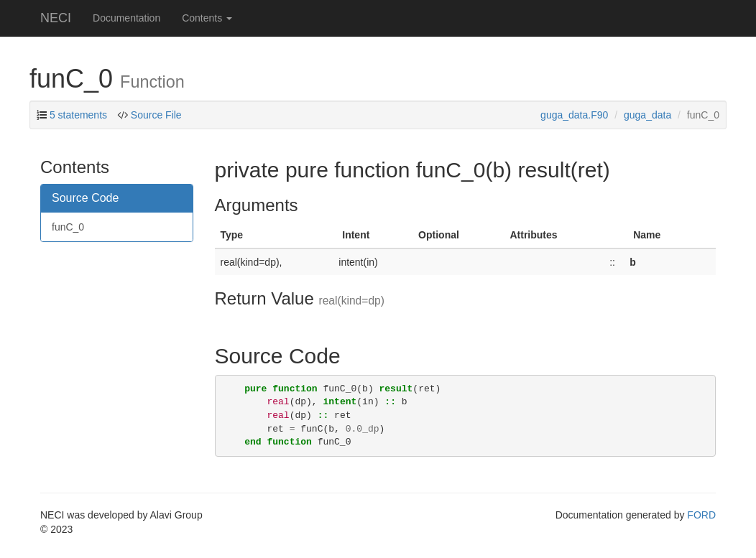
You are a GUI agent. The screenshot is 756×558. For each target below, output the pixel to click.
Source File (156, 115)
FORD (701, 515)
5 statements (78, 115)
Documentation (126, 18)
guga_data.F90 (574, 115)
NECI (56, 18)
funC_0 (68, 227)
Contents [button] (207, 18)
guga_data (647, 115)
